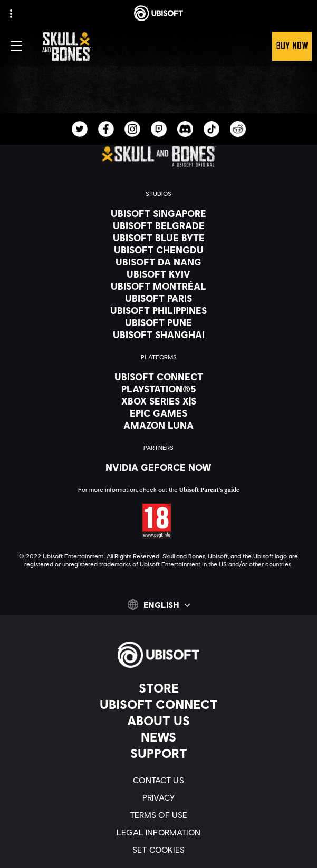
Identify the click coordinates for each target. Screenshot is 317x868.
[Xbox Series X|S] (158, 401)
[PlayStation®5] (158, 389)
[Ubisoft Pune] (158, 322)
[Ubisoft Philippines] (158, 310)
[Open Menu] (16, 46)
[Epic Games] (158, 413)
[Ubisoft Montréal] (158, 286)
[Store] (158, 688)
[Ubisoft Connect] (158, 704)
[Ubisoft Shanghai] (158, 334)
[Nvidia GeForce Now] (158, 467)
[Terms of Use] (158, 815)
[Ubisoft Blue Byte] (158, 238)
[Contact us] (158, 780)
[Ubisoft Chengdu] (158, 250)
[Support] (158, 753)
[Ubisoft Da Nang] (158, 262)
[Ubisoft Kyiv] (158, 274)
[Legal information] (158, 832)
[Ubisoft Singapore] (158, 213)
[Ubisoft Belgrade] (158, 225)
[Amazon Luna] (158, 425)
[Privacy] (158, 797)
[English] (159, 605)
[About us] (158, 721)
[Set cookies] (158, 849)
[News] (158, 737)
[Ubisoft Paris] (158, 298)
